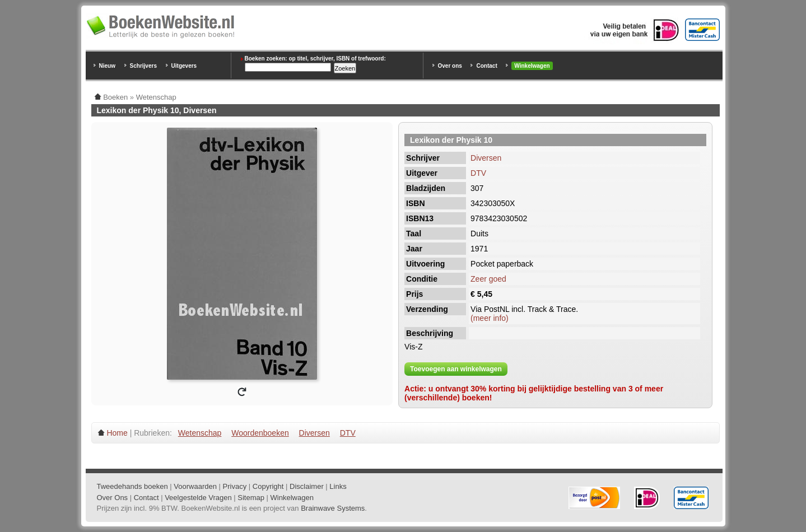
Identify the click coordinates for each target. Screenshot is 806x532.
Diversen (486, 158)
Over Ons (113, 498)
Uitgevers (184, 66)
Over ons (450, 66)
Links (338, 486)
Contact (486, 66)
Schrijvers (143, 66)
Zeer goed (488, 279)
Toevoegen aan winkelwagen (456, 369)
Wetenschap (200, 433)
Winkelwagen (532, 66)
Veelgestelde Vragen (198, 498)
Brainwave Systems (333, 508)
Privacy (235, 486)
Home (117, 433)
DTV (478, 173)
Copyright (268, 486)
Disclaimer (307, 486)
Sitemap (251, 498)
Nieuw (107, 66)
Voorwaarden (195, 486)
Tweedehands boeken (132, 486)
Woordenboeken (260, 433)
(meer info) (490, 318)
